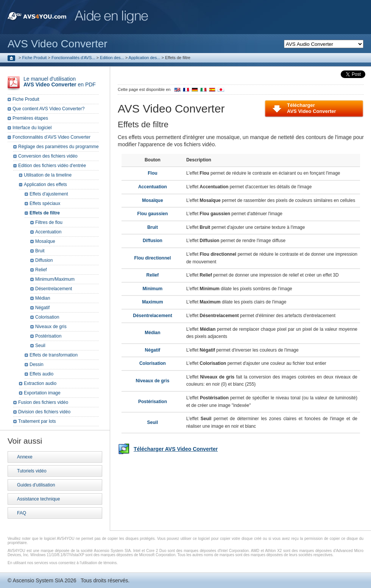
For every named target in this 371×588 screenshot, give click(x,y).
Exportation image (42, 393)
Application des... (145, 58)
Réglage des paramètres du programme (58, 147)
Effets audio (41, 374)
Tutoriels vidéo (32, 471)
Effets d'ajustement (49, 194)
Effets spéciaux (45, 203)
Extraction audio (40, 383)
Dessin (37, 364)
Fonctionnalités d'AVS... (73, 58)
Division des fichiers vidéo (44, 412)
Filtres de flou (49, 222)
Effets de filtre (45, 213)
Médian (152, 333)
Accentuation (153, 187)
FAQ (22, 513)
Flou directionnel (153, 258)
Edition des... (112, 58)
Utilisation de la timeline (48, 175)
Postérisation (153, 402)
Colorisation (153, 363)
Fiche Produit (35, 58)
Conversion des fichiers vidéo (48, 156)
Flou (152, 173)
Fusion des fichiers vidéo (43, 402)
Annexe (25, 457)
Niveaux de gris (153, 381)
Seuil (153, 422)
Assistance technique (38, 499)
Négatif (153, 350)
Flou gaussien (153, 214)
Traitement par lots (37, 421)
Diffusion (153, 241)
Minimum (153, 289)
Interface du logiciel (32, 128)
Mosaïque (152, 200)
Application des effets (45, 185)
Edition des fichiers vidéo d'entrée (52, 166)
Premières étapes (30, 118)
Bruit (153, 227)
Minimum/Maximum (55, 279)
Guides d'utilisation (36, 485)
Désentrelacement (152, 316)
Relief (153, 275)
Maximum (152, 302)
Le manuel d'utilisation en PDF (60, 82)
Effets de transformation (54, 355)
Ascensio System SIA (38, 580)
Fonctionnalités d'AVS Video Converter (51, 137)
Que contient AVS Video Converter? (48, 109)
